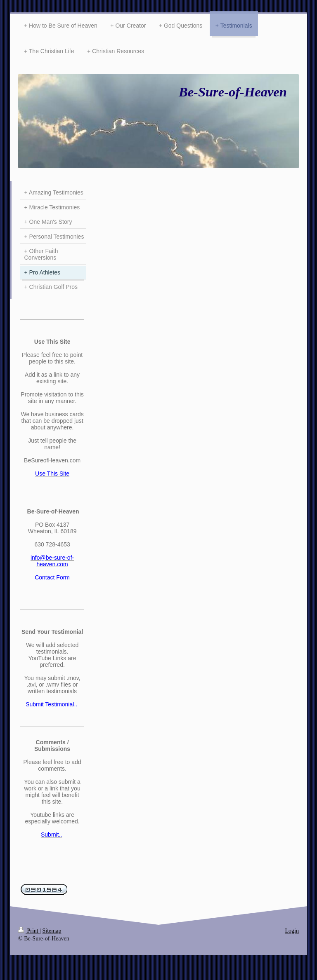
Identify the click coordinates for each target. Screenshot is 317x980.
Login (292, 931)
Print (29, 931)
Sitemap (52, 931)
